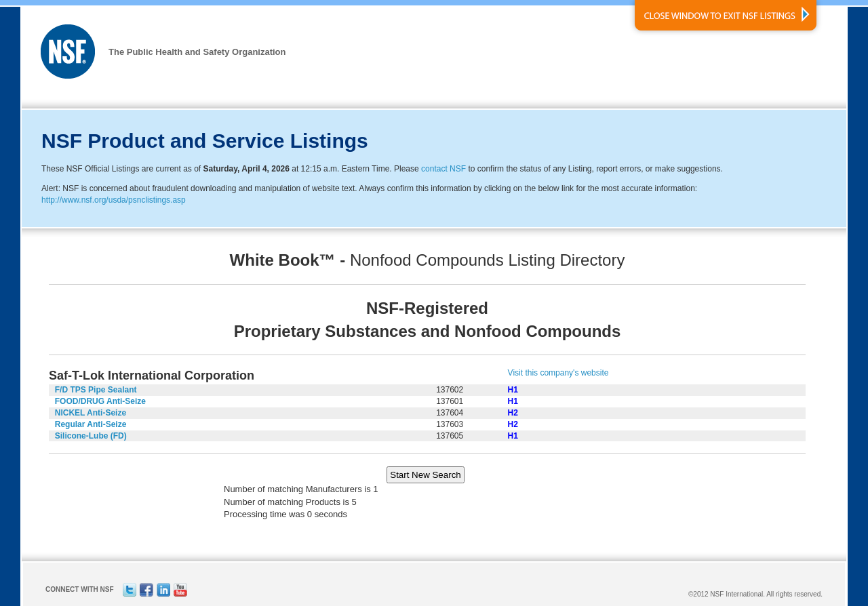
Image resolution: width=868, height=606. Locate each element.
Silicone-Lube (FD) (91, 436)
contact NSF (443, 169)
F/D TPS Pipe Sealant (96, 390)
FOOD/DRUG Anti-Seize (100, 401)
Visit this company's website (558, 373)
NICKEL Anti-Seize (91, 413)
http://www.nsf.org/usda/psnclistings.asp (114, 200)
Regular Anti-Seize (91, 424)
